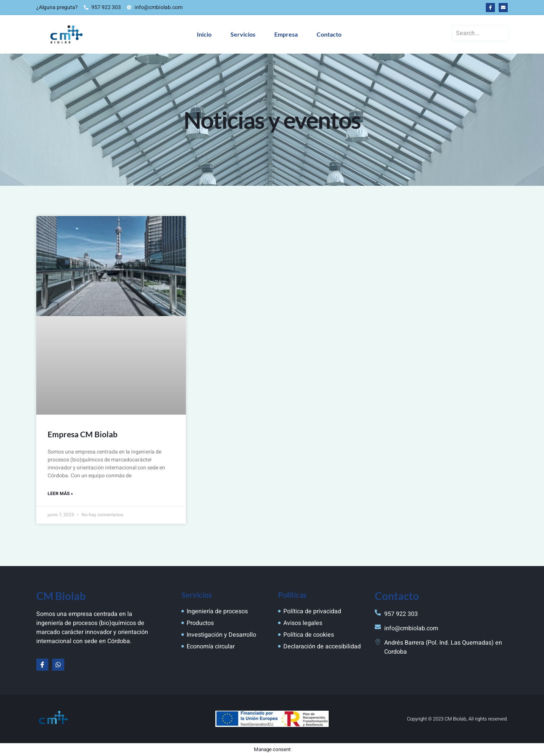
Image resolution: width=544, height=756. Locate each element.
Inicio (204, 34)
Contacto (329, 34)
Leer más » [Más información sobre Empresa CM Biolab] (60, 494)
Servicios (243, 34)
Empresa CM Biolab (83, 434)
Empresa (286, 34)
